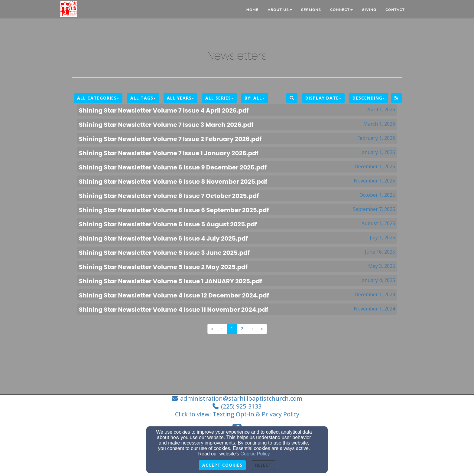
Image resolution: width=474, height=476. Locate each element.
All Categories (98, 98)
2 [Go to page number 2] (242, 329)
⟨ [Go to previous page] (222, 329)
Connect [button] (341, 10)
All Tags (143, 98)
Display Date (323, 98)
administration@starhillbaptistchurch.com (241, 398)
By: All (255, 98)
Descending (369, 98)
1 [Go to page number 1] (232, 329)
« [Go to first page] (212, 329)
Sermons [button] (311, 10)
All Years (180, 98)
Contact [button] (395, 10)
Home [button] (252, 10)
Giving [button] (369, 10)
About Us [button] (280, 10)
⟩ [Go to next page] (252, 329)
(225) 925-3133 (241, 406)
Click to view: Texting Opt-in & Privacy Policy (237, 414)
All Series (219, 98)
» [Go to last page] (262, 329)
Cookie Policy (255, 454)
